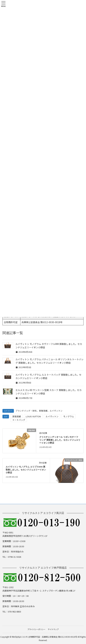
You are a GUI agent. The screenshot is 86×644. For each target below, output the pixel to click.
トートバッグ (19, 420)
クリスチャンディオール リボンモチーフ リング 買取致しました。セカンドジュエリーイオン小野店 (60, 440)
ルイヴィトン (56, 411)
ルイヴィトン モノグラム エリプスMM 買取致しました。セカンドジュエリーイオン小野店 (26, 470)
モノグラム (69, 416)
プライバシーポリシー (36, 629)
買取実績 (43, 411)
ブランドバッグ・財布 (26, 411)
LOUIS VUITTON (33, 416)
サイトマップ (53, 629)
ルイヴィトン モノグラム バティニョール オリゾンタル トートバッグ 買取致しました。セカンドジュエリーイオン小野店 (50, 361)
